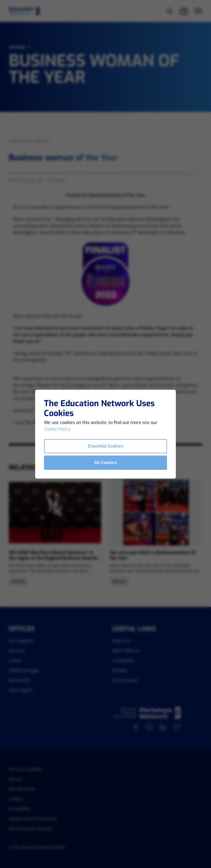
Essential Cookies (106, 446)
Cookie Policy (57, 429)
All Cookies (105, 463)
